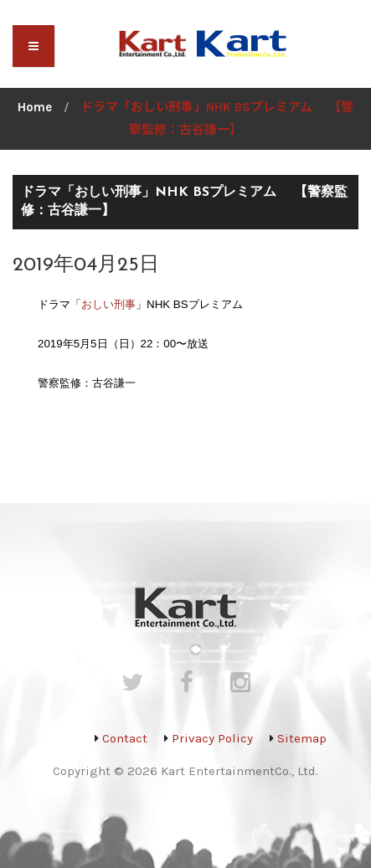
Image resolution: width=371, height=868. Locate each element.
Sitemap (302, 738)
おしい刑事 (108, 304)
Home (35, 107)
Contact (125, 738)
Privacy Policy (212, 738)
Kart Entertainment (218, 771)
